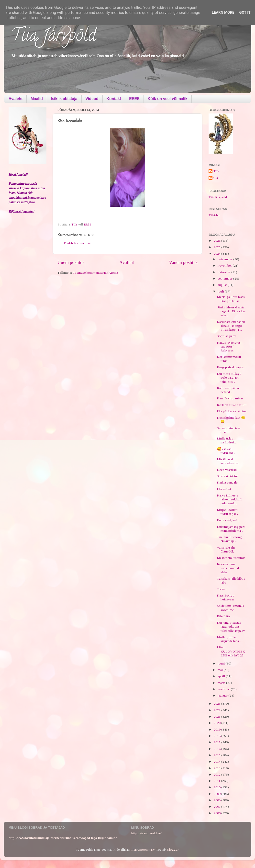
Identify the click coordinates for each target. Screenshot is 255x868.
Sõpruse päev (226, 336)
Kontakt (114, 99)
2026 (217, 241)
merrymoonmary (143, 850)
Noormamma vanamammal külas (228, 568)
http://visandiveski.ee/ (147, 833)
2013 (217, 768)
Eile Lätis (224, 616)
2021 (217, 716)
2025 (217, 247)
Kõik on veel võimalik (168, 99)
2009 (217, 794)
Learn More (223, 12)
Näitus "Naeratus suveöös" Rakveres (229, 346)
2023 (217, 704)
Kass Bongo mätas (230, 398)
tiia (216, 178)
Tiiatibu (214, 215)
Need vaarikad (227, 470)
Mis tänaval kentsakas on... (229, 461)
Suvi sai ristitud (228, 476)
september (225, 278)
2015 (217, 755)
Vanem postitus (183, 262)
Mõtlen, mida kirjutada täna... (229, 639)
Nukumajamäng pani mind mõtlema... (231, 529)
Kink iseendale (227, 482)
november (225, 265)
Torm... (222, 589)
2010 (217, 787)
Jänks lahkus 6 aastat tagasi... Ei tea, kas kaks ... (231, 311)
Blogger (172, 850)
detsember (225, 259)
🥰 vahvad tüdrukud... (226, 451)
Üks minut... (225, 489)
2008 (217, 800)
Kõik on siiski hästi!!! (232, 405)
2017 (217, 742)
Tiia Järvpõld (53, 37)
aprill (222, 676)
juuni (222, 663)
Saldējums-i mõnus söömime (230, 608)
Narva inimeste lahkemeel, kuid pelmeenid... (230, 499)
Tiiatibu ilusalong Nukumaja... (229, 539)
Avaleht (16, 99)
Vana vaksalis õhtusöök (226, 549)
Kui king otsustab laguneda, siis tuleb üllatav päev (231, 626)
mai (221, 670)
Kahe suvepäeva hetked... (228, 390)
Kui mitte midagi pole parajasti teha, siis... (229, 378)
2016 (217, 749)
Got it (245, 12)
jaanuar (223, 695)
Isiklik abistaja (64, 99)
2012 (217, 774)
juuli (221, 291)
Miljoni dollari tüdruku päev (228, 512)
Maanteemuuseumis (231, 558)
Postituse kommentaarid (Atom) (95, 273)
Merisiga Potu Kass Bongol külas (231, 299)
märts (222, 683)
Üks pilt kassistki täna (232, 411)
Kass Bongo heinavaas (226, 597)
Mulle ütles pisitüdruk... (227, 440)
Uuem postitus (71, 262)
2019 (217, 729)
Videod (92, 99)
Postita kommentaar (78, 243)
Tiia (216, 171)
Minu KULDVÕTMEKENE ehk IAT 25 (231, 651)
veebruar (224, 689)
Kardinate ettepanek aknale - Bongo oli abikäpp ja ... (231, 326)
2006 (217, 813)
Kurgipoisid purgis (230, 367)
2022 (217, 710)
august (223, 285)
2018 (217, 736)
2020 (217, 723)
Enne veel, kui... (228, 520)
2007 (217, 806)
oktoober (224, 272)
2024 (217, 254)
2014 (217, 761)
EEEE (134, 99)
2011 (217, 781)
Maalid (37, 99)
